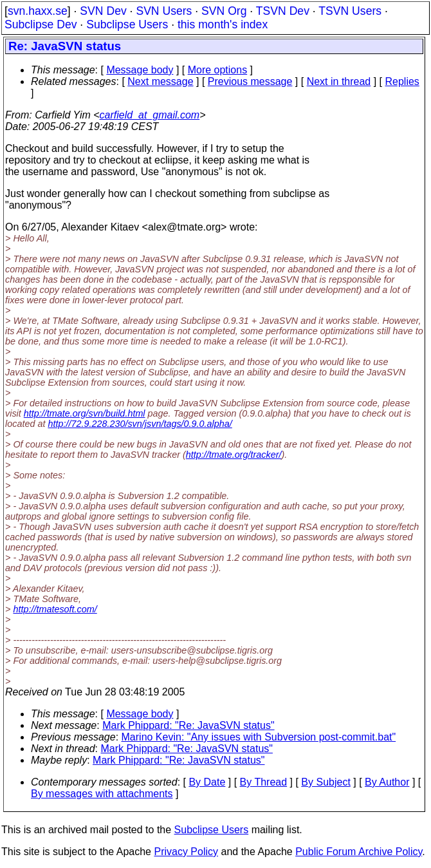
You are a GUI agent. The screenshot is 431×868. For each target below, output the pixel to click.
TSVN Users (350, 11)
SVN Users (164, 11)
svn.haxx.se (38, 11)
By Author (387, 782)
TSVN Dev (283, 11)
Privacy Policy (186, 852)
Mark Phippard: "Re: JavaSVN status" (188, 725)
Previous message (250, 81)
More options (218, 70)
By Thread (264, 782)
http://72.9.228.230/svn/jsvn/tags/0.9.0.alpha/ (140, 424)
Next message (160, 81)
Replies (402, 81)
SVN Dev (103, 11)
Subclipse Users (127, 24)
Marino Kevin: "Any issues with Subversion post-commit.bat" (259, 737)
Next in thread (339, 81)
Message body (140, 70)
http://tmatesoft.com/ (55, 609)
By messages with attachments (102, 794)
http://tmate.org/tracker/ (234, 455)
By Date (207, 782)
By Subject (326, 782)
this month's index (223, 24)
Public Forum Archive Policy (359, 852)
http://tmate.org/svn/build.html (85, 413)
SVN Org (224, 11)
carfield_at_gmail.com (150, 115)
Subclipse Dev (41, 24)
